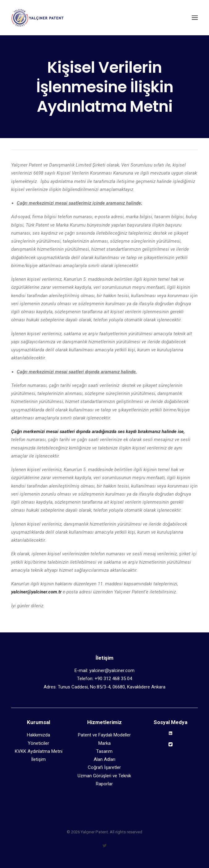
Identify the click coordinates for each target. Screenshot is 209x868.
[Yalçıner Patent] (37, 18)
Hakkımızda (38, 735)
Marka (105, 743)
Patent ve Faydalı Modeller (104, 735)
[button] (195, 18)
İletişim (38, 759)
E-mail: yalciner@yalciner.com (105, 671)
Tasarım (104, 751)
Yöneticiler (38, 743)
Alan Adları (105, 759)
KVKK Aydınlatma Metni (39, 751)
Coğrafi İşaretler (104, 767)
